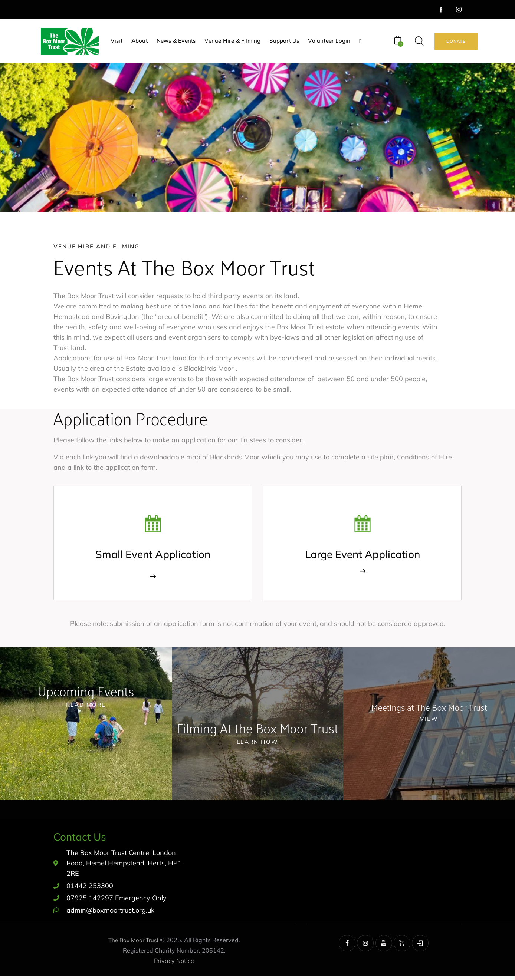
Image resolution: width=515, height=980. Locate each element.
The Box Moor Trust (133, 943)
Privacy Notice (174, 964)
